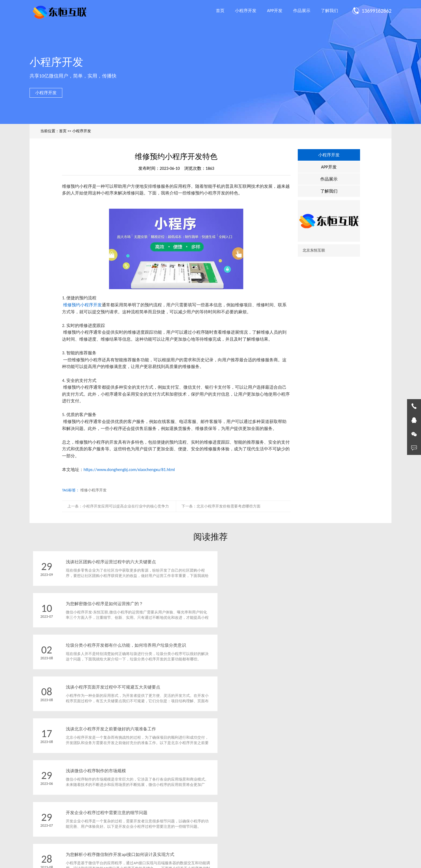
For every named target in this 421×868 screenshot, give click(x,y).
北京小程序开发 (179, 861)
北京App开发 (231, 861)
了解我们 (329, 11)
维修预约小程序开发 (82, 305)
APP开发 (275, 11)
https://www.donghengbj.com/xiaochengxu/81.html (129, 470)
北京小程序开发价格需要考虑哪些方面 (228, 506)
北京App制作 (207, 861)
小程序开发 (246, 11)
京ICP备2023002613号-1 (246, 846)
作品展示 (302, 11)
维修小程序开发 (93, 490)
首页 (220, 11)
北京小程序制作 (259, 861)
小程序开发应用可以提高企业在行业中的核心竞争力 (126, 506)
